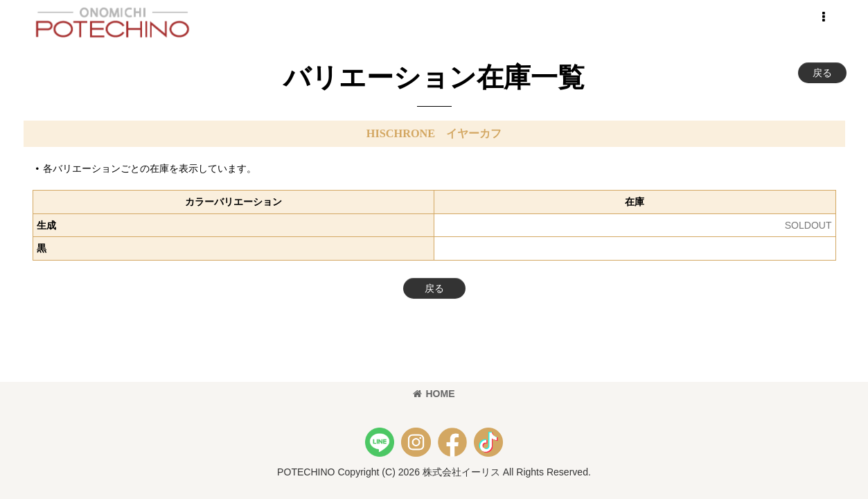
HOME (434, 394)
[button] (824, 17)
